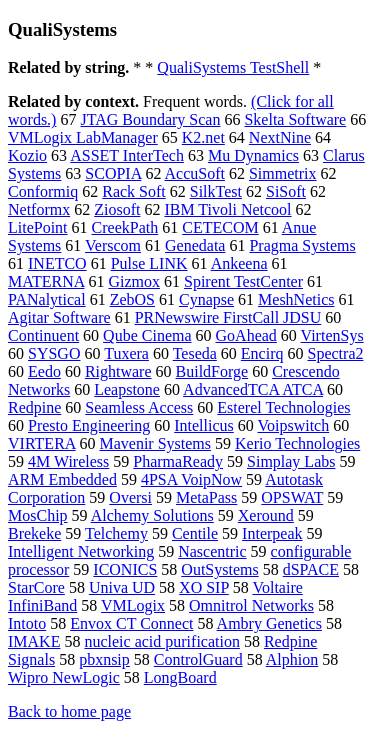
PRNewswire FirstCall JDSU (228, 317)
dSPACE (311, 569)
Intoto (27, 623)
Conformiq (43, 191)
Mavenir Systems (155, 443)
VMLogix (133, 605)
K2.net (203, 137)
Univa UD (122, 587)
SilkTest (216, 191)
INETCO (57, 263)
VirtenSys (332, 335)
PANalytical (47, 299)
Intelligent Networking (81, 551)
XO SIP (204, 587)
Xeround (266, 515)
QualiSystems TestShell (233, 67)
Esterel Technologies (283, 407)
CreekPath (125, 227)
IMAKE (34, 641)
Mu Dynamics (253, 155)
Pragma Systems (302, 245)
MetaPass (206, 497)
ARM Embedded (62, 479)
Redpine (34, 407)
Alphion (292, 659)
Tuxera (126, 353)
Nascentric (212, 551)
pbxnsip (104, 659)
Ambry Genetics (269, 623)
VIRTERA (41, 443)
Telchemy (116, 533)
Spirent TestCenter (243, 281)
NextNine (280, 137)
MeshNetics (296, 299)
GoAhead (246, 335)
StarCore (36, 587)
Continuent (43, 335)
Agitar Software (59, 317)
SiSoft (286, 191)
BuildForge (212, 371)
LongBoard (180, 677)
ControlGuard (198, 659)
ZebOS (132, 299)
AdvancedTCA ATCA (253, 389)
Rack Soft (134, 191)
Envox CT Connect (131, 623)
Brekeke (34, 533)
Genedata (195, 245)
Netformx (39, 209)
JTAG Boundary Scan (150, 119)
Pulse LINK (149, 263)
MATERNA (46, 281)
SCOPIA (113, 173)
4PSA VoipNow (191, 479)
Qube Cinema (147, 335)
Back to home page (69, 711)
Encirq (262, 353)
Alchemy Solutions (152, 515)
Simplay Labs (291, 461)
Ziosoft (117, 209)
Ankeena (239, 263)
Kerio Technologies (297, 443)
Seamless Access (139, 407)
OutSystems (219, 569)
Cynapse (206, 299)
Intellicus (204, 425)
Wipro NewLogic (64, 677)
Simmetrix (283, 173)
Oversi (130, 497)
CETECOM (220, 227)
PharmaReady (178, 461)
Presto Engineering (89, 425)
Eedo (44, 371)
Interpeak (272, 533)
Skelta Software (295, 119)
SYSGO (54, 353)
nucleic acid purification (161, 641)
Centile (195, 533)
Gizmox (134, 281)
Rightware (118, 371)
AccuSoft (195, 173)
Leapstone (127, 389)
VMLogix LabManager (83, 137)
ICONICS (125, 569)
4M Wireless (68, 461)
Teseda (195, 353)
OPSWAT (292, 497)
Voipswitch (293, 425)
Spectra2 (336, 353)
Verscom (113, 245)
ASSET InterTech (127, 155)
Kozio (27, 155)
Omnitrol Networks (251, 605)
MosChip (38, 515)
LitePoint (38, 227)
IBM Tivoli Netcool (227, 209)
